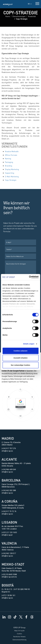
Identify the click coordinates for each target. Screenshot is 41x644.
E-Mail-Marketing (12, 176)
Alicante (9, 459)
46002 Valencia (8, 550)
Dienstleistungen (19, 16)
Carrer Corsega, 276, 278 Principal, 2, (16, 484)
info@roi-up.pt (7, 535)
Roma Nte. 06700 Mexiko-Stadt (14, 571)
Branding (9, 166)
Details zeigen (29, 344)
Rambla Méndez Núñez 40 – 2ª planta (16, 463)
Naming (8, 158)
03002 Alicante (7, 466)
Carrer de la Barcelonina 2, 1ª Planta (15, 547)
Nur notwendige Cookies (21, 365)
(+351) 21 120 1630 (9, 532)
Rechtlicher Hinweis (19, 637)
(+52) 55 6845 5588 (9, 574)
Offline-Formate (11, 155)
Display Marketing (12, 169)
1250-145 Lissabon (9, 529)
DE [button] (30, 4)
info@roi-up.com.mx (9, 577)
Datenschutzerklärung (19, 640)
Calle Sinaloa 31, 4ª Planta (12, 568)
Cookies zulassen (21, 351)
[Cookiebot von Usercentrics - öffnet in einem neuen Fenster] (29, 277)
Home (8, 16)
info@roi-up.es (7, 451)
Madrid (8, 438)
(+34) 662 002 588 (9, 490)
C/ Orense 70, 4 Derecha (11, 442)
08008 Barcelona (8, 487)
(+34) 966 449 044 (9, 469)
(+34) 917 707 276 (9, 448)
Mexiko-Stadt (13, 564)
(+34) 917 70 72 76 (9, 511)
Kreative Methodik (12, 151)
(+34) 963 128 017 (9, 553)
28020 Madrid (7, 445)
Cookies (19, 634)
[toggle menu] (37, 3)
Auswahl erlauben (20, 358)
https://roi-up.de (19, 631)
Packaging (9, 162)
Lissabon (9, 522)
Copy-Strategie (11, 180)
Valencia (9, 543)
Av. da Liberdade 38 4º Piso (12, 526)
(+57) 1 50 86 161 (8, 595)
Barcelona (11, 480)
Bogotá (8, 585)
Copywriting (10, 173)
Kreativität (32, 16)
